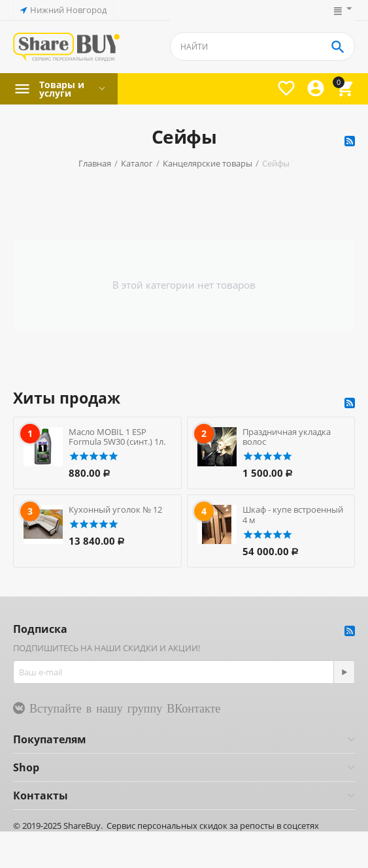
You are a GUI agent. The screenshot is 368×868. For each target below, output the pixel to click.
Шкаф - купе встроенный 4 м (293, 515)
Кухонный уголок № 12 (115, 509)
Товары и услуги (62, 89)
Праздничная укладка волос (287, 437)
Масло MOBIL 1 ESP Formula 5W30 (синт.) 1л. (117, 437)
